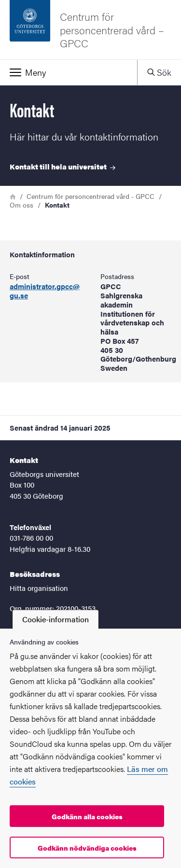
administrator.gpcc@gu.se (45, 291)
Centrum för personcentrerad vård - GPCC (90, 196)
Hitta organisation (39, 588)
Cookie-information (56, 619)
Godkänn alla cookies (87, 816)
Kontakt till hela (63, 166)
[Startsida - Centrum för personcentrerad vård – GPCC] (90, 30)
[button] (69, 72)
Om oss (21, 205)
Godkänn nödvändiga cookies (87, 848)
